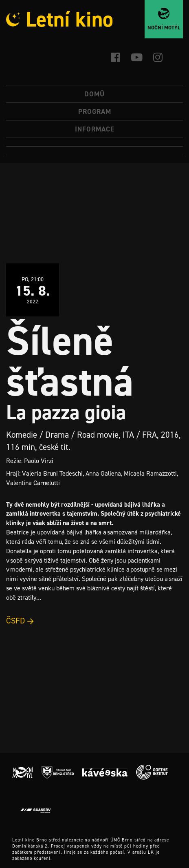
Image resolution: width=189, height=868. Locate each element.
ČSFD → (20, 621)
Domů (94, 94)
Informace (95, 129)
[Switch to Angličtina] (94, 151)
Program (95, 111)
